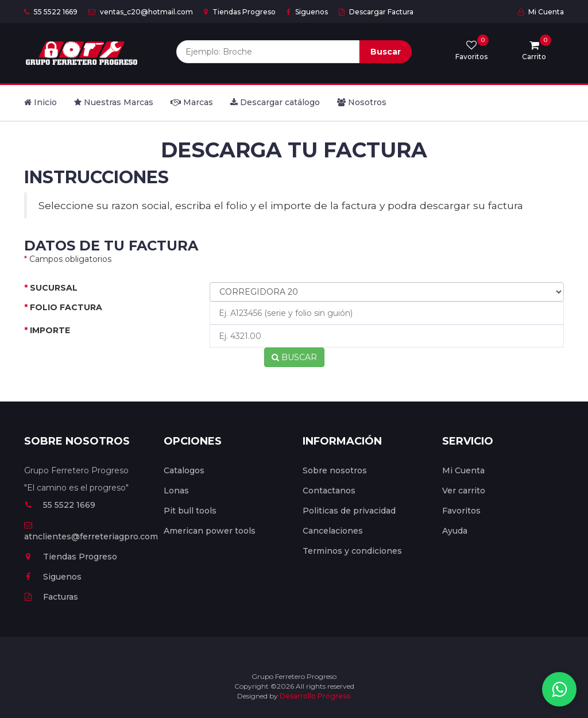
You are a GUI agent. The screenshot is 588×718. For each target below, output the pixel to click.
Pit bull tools (190, 511)
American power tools (210, 531)
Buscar (386, 52)
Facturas (51, 597)
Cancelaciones (333, 531)
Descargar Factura (376, 12)
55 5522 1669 (51, 12)
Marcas (192, 102)
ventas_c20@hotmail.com (141, 12)
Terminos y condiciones (352, 551)
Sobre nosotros (335, 470)
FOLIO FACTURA (63, 307)
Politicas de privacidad (349, 511)
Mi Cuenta (541, 12)
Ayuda (455, 531)
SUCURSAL (51, 288)
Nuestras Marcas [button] (114, 102)
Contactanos (329, 491)
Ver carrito (464, 491)
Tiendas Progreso (240, 12)
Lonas (176, 491)
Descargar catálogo (275, 102)
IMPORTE (47, 330)
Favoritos (461, 511)
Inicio (40, 102)
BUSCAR (294, 357)
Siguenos (307, 12)
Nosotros (362, 102)
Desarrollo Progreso (315, 696)
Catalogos (184, 470)
